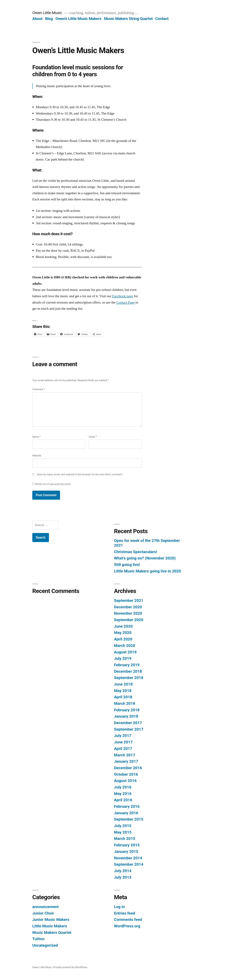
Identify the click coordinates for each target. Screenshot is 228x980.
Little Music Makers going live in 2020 (147, 571)
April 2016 (123, 800)
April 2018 (123, 697)
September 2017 (129, 729)
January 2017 (126, 761)
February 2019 (127, 665)
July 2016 (123, 787)
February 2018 (127, 710)
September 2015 (129, 819)
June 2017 (123, 742)
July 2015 (123, 826)
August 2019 (125, 652)
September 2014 (129, 864)
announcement (45, 907)
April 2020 (123, 639)
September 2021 (129, 600)
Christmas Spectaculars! (136, 552)
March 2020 (125, 646)
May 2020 (123, 633)
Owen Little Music (47, 13)
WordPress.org (127, 926)
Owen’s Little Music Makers (78, 19)
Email (93, 437)
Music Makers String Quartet (128, 19)
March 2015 (125, 839)
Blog (49, 19)
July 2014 (123, 871)
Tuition (38, 939)
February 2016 (127, 806)
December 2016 (128, 768)
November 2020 (128, 613)
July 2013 (123, 877)
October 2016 (126, 774)
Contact (162, 19)
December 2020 (128, 607)
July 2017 (123, 736)
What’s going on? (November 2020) (145, 558)
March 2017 (125, 755)
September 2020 (129, 620)
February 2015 (127, 845)
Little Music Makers (50, 926)
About (37, 19)
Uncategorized (45, 945)
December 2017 (128, 723)
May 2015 (123, 832)
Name (36, 437)
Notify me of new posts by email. (53, 484)
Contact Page (125, 302)
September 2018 (129, 678)
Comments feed (128, 920)
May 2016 (123, 794)
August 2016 (125, 781)
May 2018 (123, 691)
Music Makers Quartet (52, 932)
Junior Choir (43, 913)
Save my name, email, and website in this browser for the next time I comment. (80, 474)
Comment (39, 389)
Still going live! (127, 565)
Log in (119, 907)
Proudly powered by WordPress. (70, 967)
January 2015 (126, 851)
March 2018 (125, 703)
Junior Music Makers (51, 920)
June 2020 (123, 626)
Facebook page (123, 296)
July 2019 (123, 658)
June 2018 (123, 684)
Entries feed (125, 913)
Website (37, 456)
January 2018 (126, 716)
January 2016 (126, 813)
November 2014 (128, 858)
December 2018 (128, 671)
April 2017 (123, 749)
